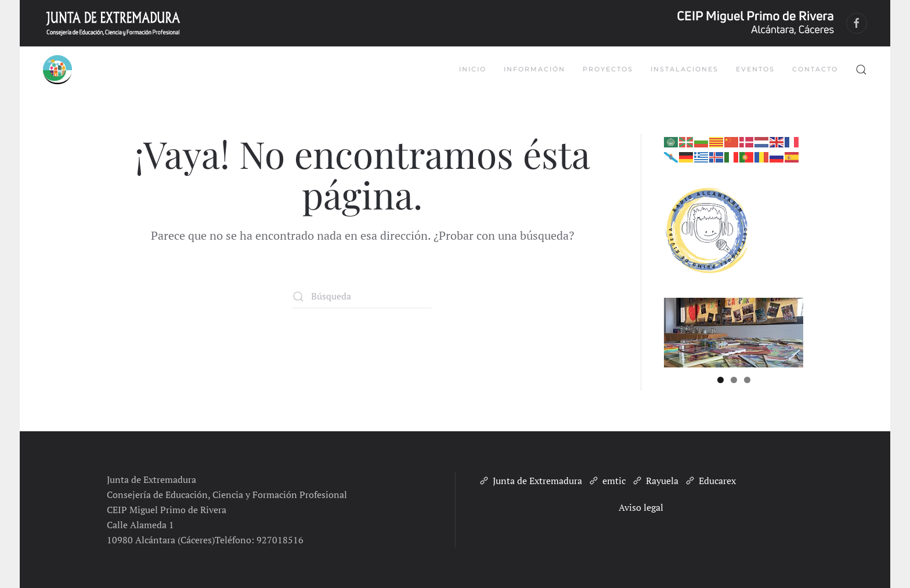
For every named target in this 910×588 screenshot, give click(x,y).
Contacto (815, 69)
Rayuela (655, 481)
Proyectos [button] (608, 69)
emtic (607, 481)
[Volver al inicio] (57, 70)
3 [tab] (747, 380)
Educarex (710, 481)
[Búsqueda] (362, 297)
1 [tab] (721, 380)
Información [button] (535, 69)
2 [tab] (734, 380)
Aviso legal (641, 507)
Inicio (473, 69)
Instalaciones (685, 69)
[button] (861, 70)
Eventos (755, 69)
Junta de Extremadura (530, 481)
